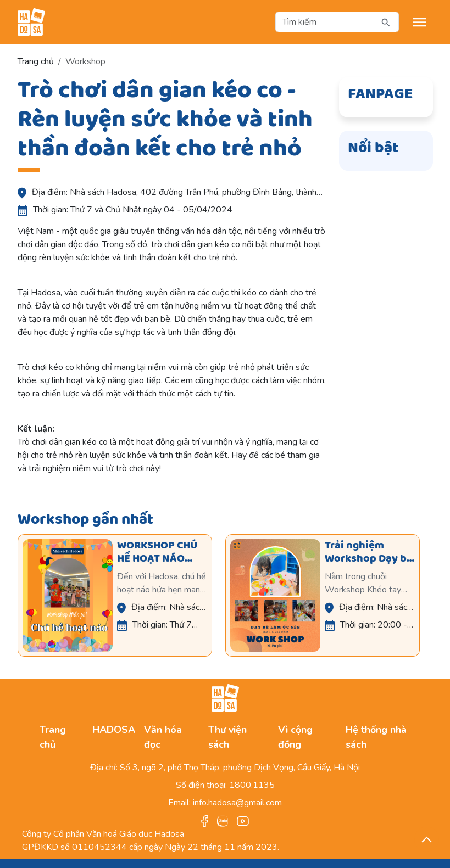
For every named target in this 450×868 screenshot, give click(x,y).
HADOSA (114, 730)
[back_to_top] (427, 839)
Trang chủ (36, 61)
